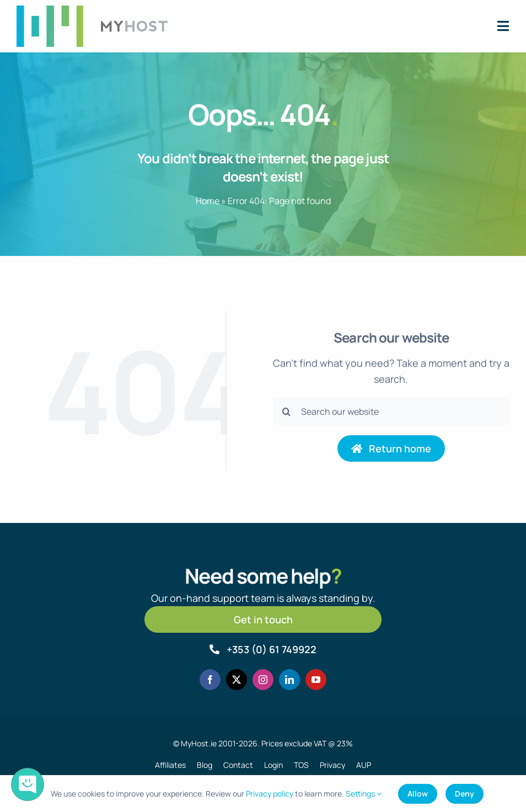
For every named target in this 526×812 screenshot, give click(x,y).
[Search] (287, 412)
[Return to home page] (391, 448)
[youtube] (316, 680)
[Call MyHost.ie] (263, 649)
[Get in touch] (263, 619)
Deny (465, 794)
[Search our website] (391, 412)
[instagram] (263, 680)
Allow (418, 794)
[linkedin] (289, 680)
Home (208, 201)
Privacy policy (270, 794)
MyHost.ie (199, 743)
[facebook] (210, 680)
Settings (364, 794)
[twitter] (237, 680)
